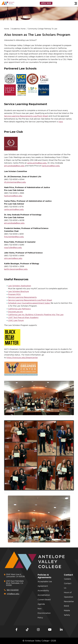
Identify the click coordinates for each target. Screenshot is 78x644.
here (61, 122)
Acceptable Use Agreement (45, 584)
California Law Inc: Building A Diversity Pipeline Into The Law (36, 315)
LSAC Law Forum (16, 321)
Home (7, 29)
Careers (67, 579)
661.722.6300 (11, 590)
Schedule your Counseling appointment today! (29, 303)
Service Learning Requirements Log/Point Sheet (26, 116)
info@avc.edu (12, 594)
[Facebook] (17, 630)
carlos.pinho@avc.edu (37, 163)
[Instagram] (38, 630)
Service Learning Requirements (22, 297)
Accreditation (44, 595)
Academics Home (18, 29)
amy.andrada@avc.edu (14, 166)
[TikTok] (27, 630)
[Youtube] (50, 630)
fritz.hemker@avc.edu (14, 237)
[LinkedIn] (61, 630)
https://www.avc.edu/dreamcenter (22, 358)
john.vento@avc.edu (13, 259)
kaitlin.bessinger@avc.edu (16, 269)
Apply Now (46, 3)
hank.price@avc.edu (51, 166)
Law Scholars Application (20, 286)
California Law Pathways (19, 309)
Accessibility (43, 591)
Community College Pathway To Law (43, 29)
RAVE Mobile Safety (67, 611)
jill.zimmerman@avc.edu (15, 182)
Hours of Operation (69, 595)
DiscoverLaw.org (15, 312)
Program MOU (14, 294)
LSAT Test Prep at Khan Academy (23, 318)
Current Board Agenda (44, 602)
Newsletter (69, 602)
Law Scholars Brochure (18, 292)
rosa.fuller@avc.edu (13, 248)
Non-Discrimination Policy (44, 613)
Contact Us (68, 586)
